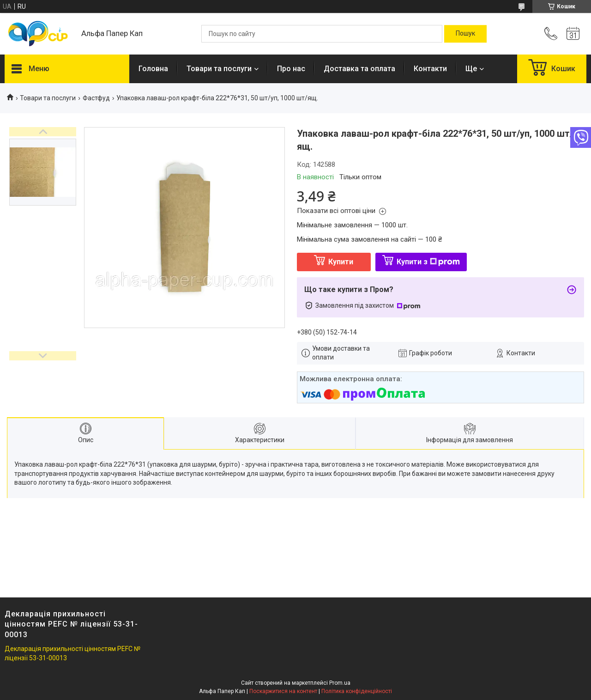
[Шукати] (465, 34)
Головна (153, 69)
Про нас (291, 69)
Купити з (428, 262)
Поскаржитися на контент (283, 691)
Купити (341, 262)
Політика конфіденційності (357, 691)
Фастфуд (96, 98)
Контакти (430, 69)
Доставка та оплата (359, 69)
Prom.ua (340, 683)
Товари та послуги (219, 69)
